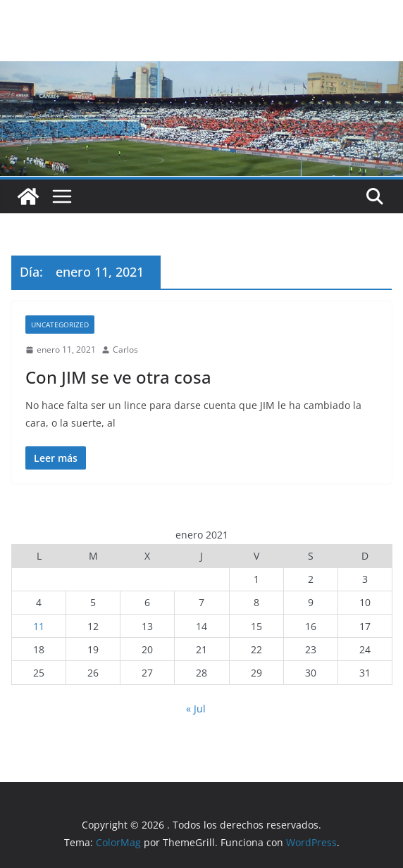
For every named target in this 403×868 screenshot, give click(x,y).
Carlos (125, 350)
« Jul (196, 709)
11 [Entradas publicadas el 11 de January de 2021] (39, 626)
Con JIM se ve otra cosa (118, 377)
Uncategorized (60, 325)
